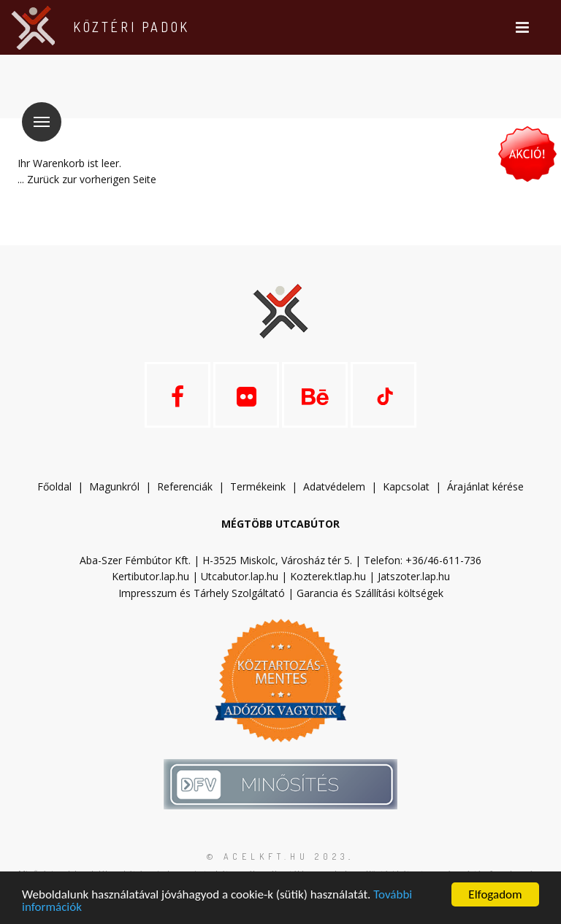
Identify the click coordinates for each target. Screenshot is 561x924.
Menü (36, 113)
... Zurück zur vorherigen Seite (87, 179)
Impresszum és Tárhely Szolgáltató (202, 593)
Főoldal (54, 486)
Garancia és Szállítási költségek (370, 593)
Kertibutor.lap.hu (150, 576)
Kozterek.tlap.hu (328, 576)
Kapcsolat (406, 486)
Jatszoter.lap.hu (414, 576)
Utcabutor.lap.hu (240, 576)
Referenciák (185, 486)
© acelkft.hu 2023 (278, 856)
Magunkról (114, 486)
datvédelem (340, 486)
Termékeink (258, 486)
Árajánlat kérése (485, 486)
